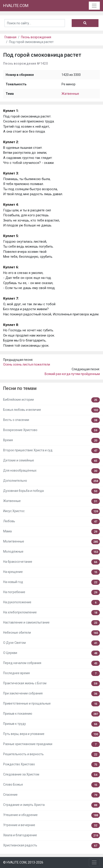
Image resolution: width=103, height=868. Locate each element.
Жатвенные (70, 94)
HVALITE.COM (16, 6)
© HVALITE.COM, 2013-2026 (23, 862)
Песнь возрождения (36, 37)
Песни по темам (20, 388)
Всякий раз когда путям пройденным (72, 374)
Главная (10, 37)
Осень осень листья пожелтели (27, 364)
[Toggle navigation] (94, 6)
